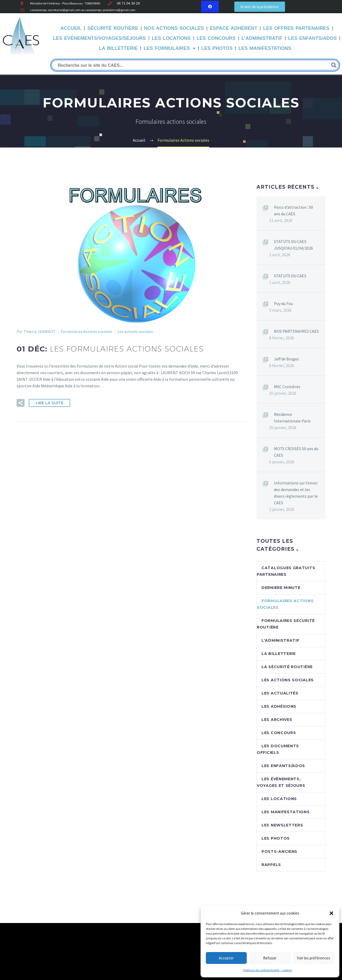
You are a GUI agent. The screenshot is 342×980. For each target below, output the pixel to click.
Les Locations (171, 38)
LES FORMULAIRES (169, 49)
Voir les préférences (313, 958)
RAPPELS (271, 865)
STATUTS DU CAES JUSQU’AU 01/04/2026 (293, 245)
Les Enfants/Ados (312, 38)
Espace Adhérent (234, 28)
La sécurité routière (287, 667)
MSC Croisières (287, 387)
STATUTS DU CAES (290, 276)
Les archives (277, 720)
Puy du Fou (283, 303)
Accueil (71, 28)
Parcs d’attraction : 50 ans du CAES (293, 210)
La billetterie (279, 654)
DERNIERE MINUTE (281, 588)
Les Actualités (280, 693)
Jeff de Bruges (286, 359)
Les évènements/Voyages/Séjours (99, 38)
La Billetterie (118, 48)
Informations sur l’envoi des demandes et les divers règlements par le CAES (296, 493)
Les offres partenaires (296, 28)
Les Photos (217, 48)
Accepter (226, 958)
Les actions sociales (135, 331)
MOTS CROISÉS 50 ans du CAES (296, 452)
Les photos (276, 838)
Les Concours (216, 38)
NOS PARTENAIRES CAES (296, 331)
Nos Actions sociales (174, 28)
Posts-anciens (279, 851)
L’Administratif (262, 38)
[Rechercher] (195, 65)
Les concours (279, 733)
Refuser (270, 958)
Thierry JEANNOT (40, 331)
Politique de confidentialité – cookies (267, 970)
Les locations (279, 799)
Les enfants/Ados (283, 766)
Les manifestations (265, 48)
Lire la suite (49, 403)
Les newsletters (282, 825)
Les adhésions (279, 706)
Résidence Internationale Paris (292, 418)
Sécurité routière (113, 28)
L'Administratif (281, 640)
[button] (331, 913)
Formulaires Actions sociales (87, 331)
